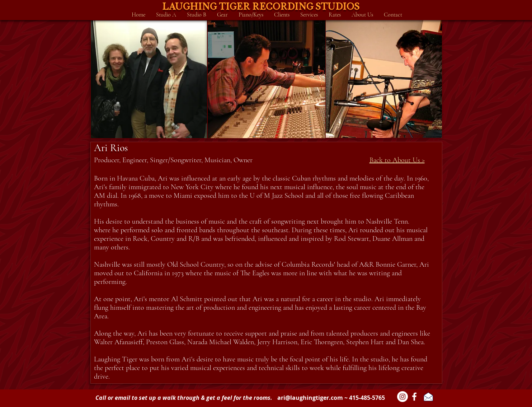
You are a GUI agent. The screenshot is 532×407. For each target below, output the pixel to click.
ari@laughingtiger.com (310, 398)
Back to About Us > (397, 160)
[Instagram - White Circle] (402, 397)
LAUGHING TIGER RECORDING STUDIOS (261, 6)
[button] (166, 15)
